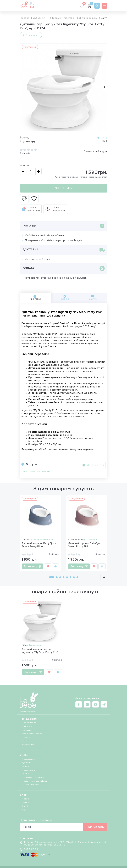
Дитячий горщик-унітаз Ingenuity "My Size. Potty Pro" (40, 651)
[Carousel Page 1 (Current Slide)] (52, 577)
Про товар (35, 298)
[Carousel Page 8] (77, 577)
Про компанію (29, 723)
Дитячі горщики (88, 18)
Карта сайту (28, 745)
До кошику (64, 188)
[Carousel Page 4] (64, 577)
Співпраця (27, 726)
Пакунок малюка (31, 785)
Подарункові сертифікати (35, 781)
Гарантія (26, 774)
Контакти (27, 730)
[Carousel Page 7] (74, 577)
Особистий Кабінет (32, 734)
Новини (26, 799)
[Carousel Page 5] (67, 577)
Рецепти (26, 803)
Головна (24, 18)
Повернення (28, 770)
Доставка (27, 763)
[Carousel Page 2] (57, 577)
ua (32, 7)
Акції (25, 741)
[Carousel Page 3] (60, 577)
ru (32, 4)
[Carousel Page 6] (70, 577)
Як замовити (28, 759)
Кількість (24, 166)
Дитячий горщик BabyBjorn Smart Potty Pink (85, 545)
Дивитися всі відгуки (35, 471)
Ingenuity (101, 138)
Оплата (26, 766)
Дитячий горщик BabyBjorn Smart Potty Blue (39, 545)
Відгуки (93, 298)
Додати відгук (93, 465)
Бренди (26, 737)
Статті (25, 806)
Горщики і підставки (64, 18)
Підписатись (95, 827)
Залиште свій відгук (96, 151)
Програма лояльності (33, 777)
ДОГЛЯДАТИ (41, 18)
